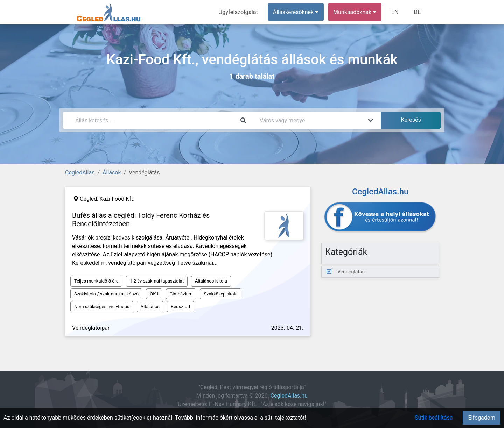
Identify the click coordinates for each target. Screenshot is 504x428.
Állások (112, 173)
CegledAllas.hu (289, 396)
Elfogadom (482, 418)
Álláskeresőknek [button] (297, 12)
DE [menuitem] (418, 12)
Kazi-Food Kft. (117, 199)
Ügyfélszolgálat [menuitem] (240, 12)
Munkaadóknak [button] (356, 12)
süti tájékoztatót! (285, 418)
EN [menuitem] (396, 12)
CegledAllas (80, 173)
